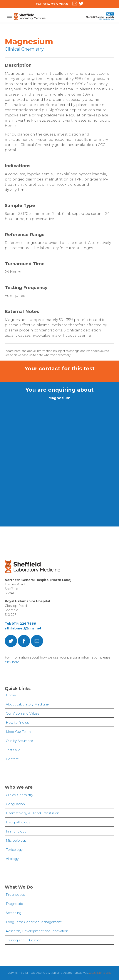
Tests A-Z (13, 750)
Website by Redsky (100, 973)
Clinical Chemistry (19, 795)
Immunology (16, 831)
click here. (12, 662)
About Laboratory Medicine (27, 704)
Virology (12, 859)
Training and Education (24, 940)
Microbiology (16, 841)
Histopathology (18, 822)
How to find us (17, 723)
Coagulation (15, 804)
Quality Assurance (19, 741)
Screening (14, 913)
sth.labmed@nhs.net (23, 628)
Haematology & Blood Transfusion (33, 813)
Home (11, 695)
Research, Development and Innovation (37, 931)
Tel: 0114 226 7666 (20, 624)
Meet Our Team (18, 732)
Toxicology (14, 850)
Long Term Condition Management (34, 922)
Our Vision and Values (23, 713)
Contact (12, 759)
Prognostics (15, 895)
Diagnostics (15, 904)
